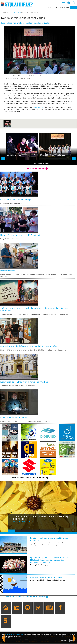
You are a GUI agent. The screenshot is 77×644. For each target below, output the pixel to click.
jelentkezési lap (38, 107)
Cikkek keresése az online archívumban (26, 597)
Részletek (64, 640)
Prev (11, 525)
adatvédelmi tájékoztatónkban (14, 635)
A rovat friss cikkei (36, 168)
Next (74, 525)
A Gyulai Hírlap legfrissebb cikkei (29, 478)
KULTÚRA (17, 12)
